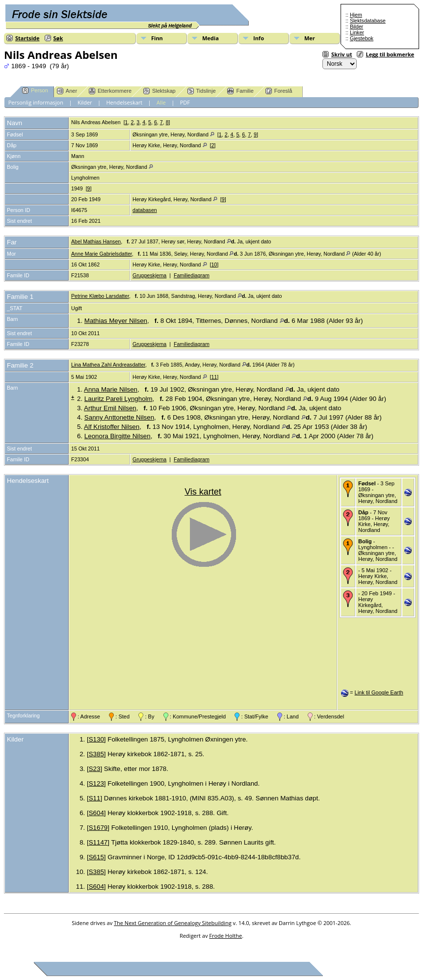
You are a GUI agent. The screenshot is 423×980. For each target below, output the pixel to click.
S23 (95, 769)
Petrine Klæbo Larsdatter (100, 296)
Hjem (356, 15)
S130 (96, 739)
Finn (157, 38)
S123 (96, 783)
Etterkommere (110, 91)
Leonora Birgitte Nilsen (118, 436)
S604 (96, 813)
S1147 (98, 842)
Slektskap (159, 91)
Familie (240, 91)
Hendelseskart (125, 102)
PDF (185, 102)
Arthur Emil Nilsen (110, 408)
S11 (95, 798)
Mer (310, 38)
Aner (67, 91)
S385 (96, 754)
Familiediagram (192, 275)
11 (214, 377)
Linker (357, 32)
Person (35, 91)
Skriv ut (342, 54)
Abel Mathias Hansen (96, 241)
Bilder (357, 26)
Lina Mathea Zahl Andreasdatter (108, 365)
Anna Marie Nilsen (111, 389)
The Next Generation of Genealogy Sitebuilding (173, 923)
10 (214, 265)
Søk (58, 38)
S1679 (98, 828)
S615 (96, 857)
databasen (145, 210)
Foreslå (279, 91)
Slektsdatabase (368, 21)
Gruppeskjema (149, 275)
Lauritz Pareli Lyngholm (119, 399)
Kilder (85, 102)
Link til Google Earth (379, 692)
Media (211, 38)
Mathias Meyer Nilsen (116, 321)
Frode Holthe (225, 936)
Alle (161, 102)
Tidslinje (202, 91)
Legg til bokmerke (390, 54)
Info (259, 38)
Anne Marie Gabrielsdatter (102, 254)
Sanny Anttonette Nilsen (119, 417)
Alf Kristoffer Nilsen (112, 427)
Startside (27, 38)
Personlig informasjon (36, 102)
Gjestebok (362, 38)
